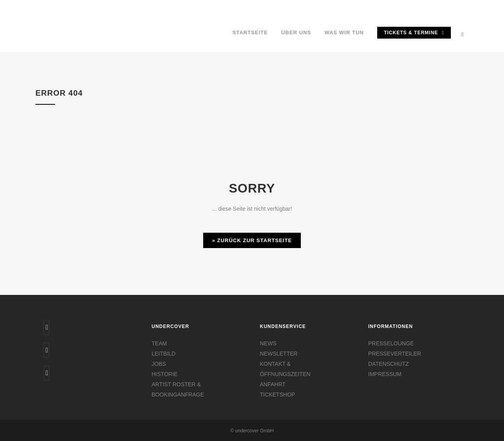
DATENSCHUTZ (388, 364)
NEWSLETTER (279, 354)
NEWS (268, 343)
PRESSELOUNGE (391, 343)
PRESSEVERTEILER (395, 354)
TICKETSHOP (277, 395)
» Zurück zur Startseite (252, 240)
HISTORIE (165, 374)
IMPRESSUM (385, 374)
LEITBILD (164, 354)
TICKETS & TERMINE (414, 33)
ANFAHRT (273, 384)
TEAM (159, 343)
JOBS (159, 364)
